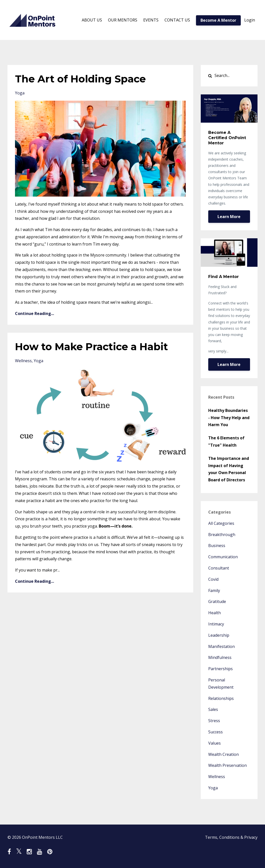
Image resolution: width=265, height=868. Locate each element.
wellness (23, 361)
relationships (221, 698)
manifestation (221, 646)
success (215, 732)
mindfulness (220, 657)
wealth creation (223, 754)
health (214, 613)
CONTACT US (177, 20)
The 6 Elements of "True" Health (226, 441)
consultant (219, 568)
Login (250, 20)
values (214, 743)
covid (213, 579)
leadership (219, 635)
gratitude (217, 601)
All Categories (221, 523)
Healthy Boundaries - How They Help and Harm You (229, 418)
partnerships (220, 669)
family (214, 590)
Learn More (229, 217)
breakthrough (222, 535)
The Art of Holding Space (80, 79)
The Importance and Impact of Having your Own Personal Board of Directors (229, 469)
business (217, 546)
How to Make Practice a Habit (91, 347)
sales (213, 709)
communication (223, 557)
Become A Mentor (218, 20)
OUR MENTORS (123, 20)
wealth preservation (227, 765)
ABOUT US (92, 20)
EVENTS (151, 20)
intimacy (216, 624)
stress (214, 721)
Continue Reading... (34, 313)
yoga (20, 93)
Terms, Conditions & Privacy (231, 837)
